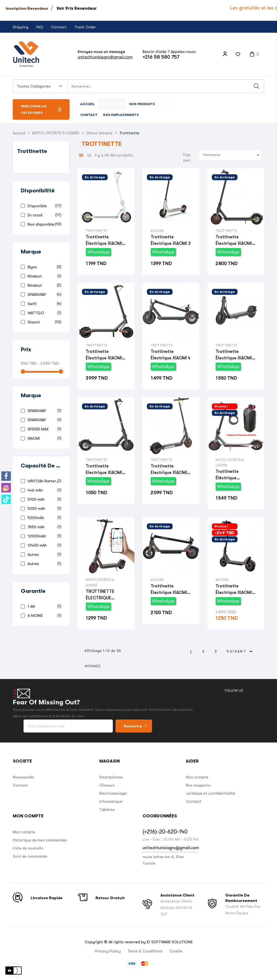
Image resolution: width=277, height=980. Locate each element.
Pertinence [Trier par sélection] (232, 155)
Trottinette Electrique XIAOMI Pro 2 (169, 470)
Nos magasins (198, 785)
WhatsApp (98, 252)
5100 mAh (44, 499)
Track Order (85, 27)
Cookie (176, 951)
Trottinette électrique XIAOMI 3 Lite (106, 241)
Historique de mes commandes (40, 840)
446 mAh (44, 490)
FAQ (40, 27)
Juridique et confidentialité (210, 793)
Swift (44, 304)
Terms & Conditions (145, 951)
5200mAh (44, 518)
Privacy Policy (108, 951)
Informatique (111, 801)
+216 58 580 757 (161, 57)
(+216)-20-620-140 (165, 832)
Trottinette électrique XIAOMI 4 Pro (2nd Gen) (171, 590)
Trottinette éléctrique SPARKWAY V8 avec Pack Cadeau (235, 475)
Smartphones (111, 777)
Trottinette (32, 151)
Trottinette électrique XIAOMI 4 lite (235, 355)
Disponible (44, 206)
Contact (59, 27)
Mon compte (197, 777)
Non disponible (44, 224)
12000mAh (44, 536)
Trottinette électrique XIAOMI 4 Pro (235, 241)
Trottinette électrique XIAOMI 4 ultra (106, 355)
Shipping (21, 27)
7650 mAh (44, 527)
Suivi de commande (30, 856)
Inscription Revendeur (27, 8)
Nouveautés (23, 777)
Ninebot (44, 276)
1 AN (44, 606)
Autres (44, 554)
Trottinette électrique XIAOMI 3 (171, 240)
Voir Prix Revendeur (77, 8)
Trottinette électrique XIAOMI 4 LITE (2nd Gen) (235, 590)
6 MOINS (44, 615)
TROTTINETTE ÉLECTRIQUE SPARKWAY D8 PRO (105, 595)
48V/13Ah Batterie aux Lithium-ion (44, 481)
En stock (44, 215)
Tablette (107, 810)
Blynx (44, 267)
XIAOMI (44, 438)
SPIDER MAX (44, 429)
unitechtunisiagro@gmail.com (105, 57)
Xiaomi (44, 322)
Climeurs (107, 785)
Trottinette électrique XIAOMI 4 (171, 355)
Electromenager (113, 793)
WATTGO (44, 313)
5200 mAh (44, 508)
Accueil (157, 231)
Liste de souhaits (28, 848)
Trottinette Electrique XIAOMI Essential (104, 470)
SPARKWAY (44, 294)
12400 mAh (44, 545)
